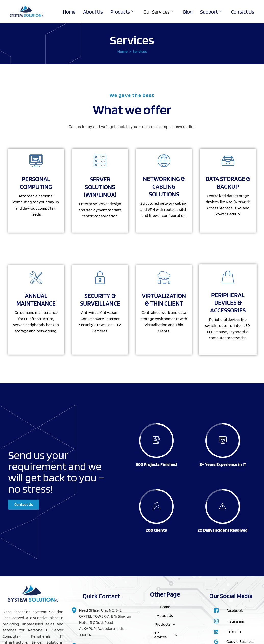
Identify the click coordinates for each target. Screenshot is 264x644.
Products (122, 12)
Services (140, 51)
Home (69, 12)
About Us (93, 12)
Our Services (159, 12)
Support (211, 12)
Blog (188, 12)
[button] (165, 624)
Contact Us (243, 12)
